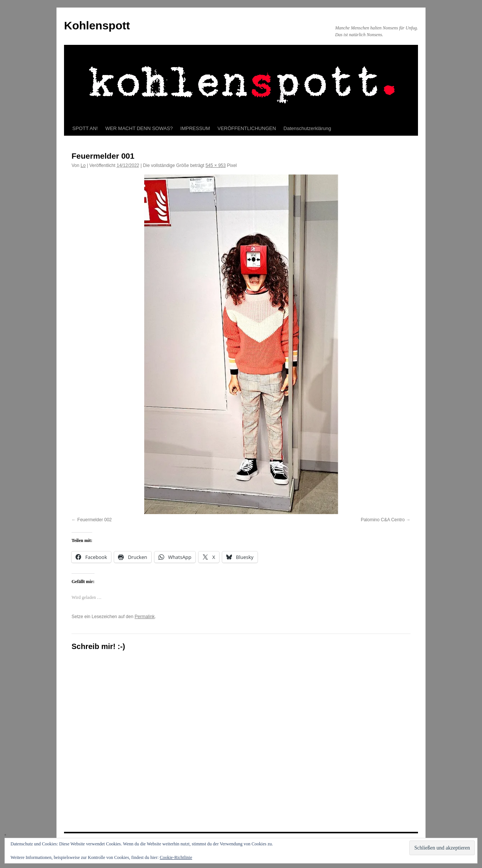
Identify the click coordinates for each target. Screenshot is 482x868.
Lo (83, 165)
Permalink (144, 617)
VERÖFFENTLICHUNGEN (247, 128)
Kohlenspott (97, 25)
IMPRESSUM (195, 128)
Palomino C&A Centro (383, 520)
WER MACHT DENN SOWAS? (139, 128)
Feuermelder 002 (94, 520)
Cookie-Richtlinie (176, 857)
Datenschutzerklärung (307, 128)
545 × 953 (216, 165)
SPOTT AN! (85, 128)
